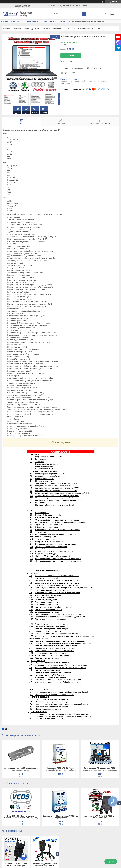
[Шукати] (84, 14)
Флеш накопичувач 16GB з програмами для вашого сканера (21, 769)
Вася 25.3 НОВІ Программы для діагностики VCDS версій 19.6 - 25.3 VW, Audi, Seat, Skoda (21, 817)
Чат (111, 862)
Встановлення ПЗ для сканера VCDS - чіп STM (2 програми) (61, 817)
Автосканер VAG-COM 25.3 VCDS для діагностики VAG (100, 817)
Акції (98, 29)
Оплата (46, 29)
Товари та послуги (12, 21)
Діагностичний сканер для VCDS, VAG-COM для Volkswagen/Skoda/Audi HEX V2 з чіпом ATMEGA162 (16, 865)
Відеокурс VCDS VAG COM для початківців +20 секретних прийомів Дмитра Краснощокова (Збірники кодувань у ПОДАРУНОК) (60, 769)
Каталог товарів (21, 29)
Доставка (36, 29)
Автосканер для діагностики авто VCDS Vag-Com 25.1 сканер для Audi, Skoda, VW (45, 865)
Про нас (67, 29)
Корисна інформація (83, 29)
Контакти (57, 29)
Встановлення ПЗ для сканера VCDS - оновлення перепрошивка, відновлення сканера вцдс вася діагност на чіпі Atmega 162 (100, 769)
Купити (73, 56)
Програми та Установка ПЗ (31, 21)
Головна (7, 29)
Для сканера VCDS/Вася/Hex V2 (57, 21)
